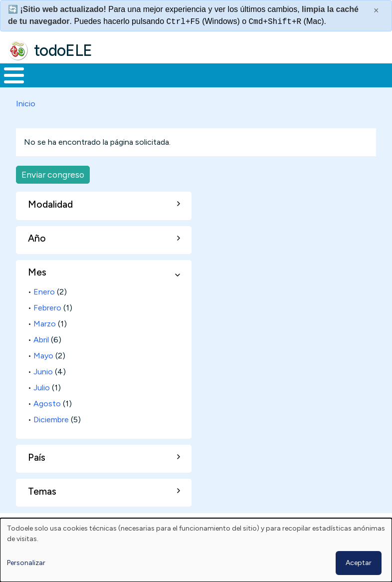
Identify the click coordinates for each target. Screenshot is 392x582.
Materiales (48, 84)
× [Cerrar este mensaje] (376, 10)
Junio (43, 390)
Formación (112, 84)
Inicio (9, 85)
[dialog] (196, 550)
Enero (44, 310)
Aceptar (359, 563)
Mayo (43, 374)
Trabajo (172, 84)
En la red (218, 85)
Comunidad (337, 84)
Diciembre (51, 438)
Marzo (45, 342)
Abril (41, 358)
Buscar (382, 74)
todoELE (63, 50)
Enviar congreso (53, 193)
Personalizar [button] (26, 563)
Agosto (47, 422)
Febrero (47, 326)
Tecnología (270, 84)
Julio (42, 406)
